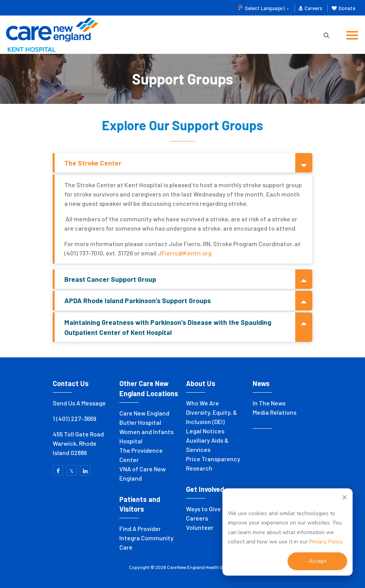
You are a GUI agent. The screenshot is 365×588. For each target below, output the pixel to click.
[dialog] (288, 532)
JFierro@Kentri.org (185, 253)
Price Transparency (213, 459)
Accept (318, 561)
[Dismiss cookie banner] (344, 499)
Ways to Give (203, 509)
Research (199, 468)
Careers (311, 8)
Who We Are (202, 403)
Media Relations (275, 412)
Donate (343, 8)
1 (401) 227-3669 (74, 418)
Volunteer (200, 527)
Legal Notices (205, 431)
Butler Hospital (140, 422)
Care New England (145, 413)
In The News (269, 403)
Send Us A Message (79, 403)
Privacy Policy (326, 542)
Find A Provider (140, 529)
